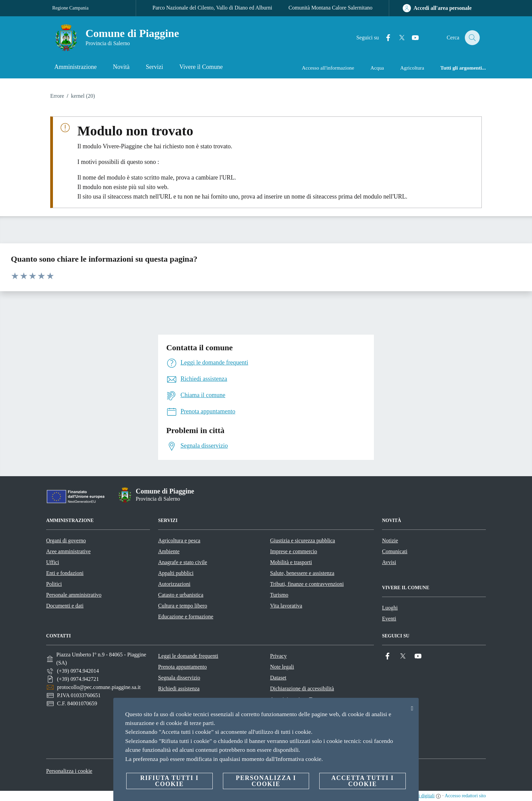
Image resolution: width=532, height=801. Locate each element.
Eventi (389, 619)
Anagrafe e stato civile (183, 562)
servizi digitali (421, 796)
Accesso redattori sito (465, 796)
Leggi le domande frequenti (188, 656)
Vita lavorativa (286, 606)
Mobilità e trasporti (291, 562)
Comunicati (395, 551)
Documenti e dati (65, 606)
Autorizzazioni (174, 584)
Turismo (279, 595)
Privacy (278, 656)
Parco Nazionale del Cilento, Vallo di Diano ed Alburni (212, 8)
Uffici (53, 562)
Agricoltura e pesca (179, 541)
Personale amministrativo (74, 595)
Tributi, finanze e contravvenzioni (307, 584)
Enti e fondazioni (65, 573)
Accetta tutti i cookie (362, 781)
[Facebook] (384, 38)
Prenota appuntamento (183, 667)
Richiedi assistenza (179, 688)
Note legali (282, 667)
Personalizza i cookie (69, 771)
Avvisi (389, 562)
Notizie (390, 541)
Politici (54, 584)
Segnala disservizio (179, 678)
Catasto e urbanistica (181, 595)
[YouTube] (412, 38)
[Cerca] (472, 38)
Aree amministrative (68, 551)
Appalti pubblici (176, 573)
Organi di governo (66, 541)
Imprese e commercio (294, 551)
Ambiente (169, 551)
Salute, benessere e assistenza (302, 573)
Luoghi (390, 608)
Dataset (278, 678)
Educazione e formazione (186, 617)
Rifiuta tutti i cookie (169, 781)
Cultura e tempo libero (183, 606)
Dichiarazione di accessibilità (302, 688)
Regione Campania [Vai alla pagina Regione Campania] (70, 8)
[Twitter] (398, 38)
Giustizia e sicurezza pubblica (302, 541)
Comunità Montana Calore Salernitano (330, 8)
